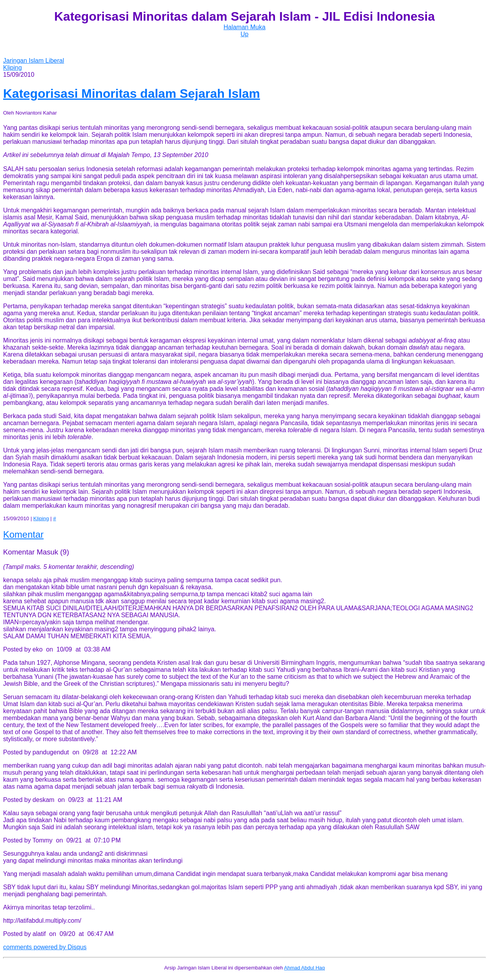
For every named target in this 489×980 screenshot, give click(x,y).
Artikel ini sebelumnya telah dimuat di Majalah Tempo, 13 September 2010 (106, 155)
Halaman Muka (244, 27)
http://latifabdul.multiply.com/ (42, 921)
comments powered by (45, 947)
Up (244, 34)
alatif (39, 934)
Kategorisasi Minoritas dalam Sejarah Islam (132, 94)
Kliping (12, 68)
